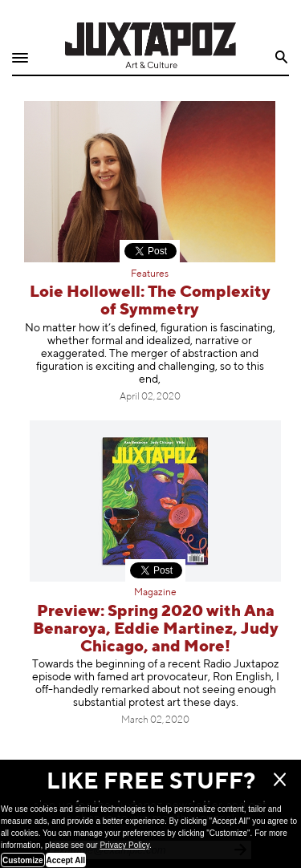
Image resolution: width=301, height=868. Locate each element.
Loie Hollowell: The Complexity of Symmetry (150, 301)
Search (282, 57)
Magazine (155, 593)
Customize (23, 860)
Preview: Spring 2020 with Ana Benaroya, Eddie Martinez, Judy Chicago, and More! (156, 629)
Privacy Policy (124, 845)
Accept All (66, 860)
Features (150, 274)
